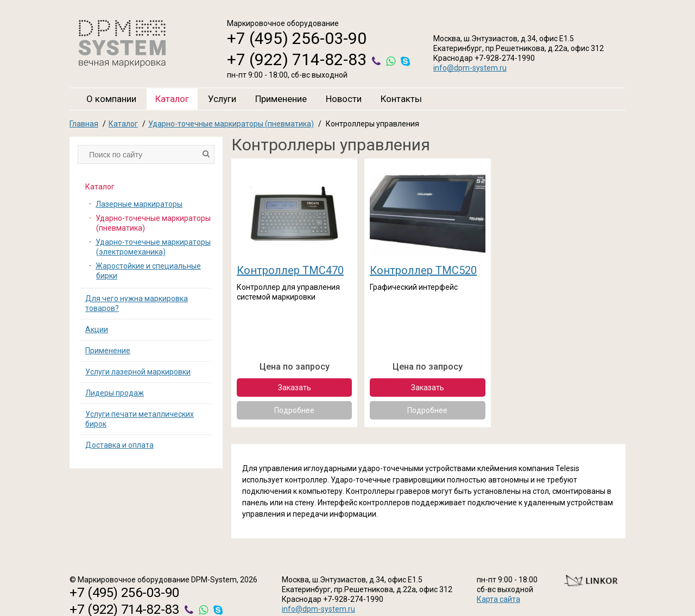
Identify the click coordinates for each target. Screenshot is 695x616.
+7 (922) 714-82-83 (297, 59)
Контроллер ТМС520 (423, 270)
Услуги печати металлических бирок (140, 419)
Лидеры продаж (115, 393)
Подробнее (294, 410)
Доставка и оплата (119, 445)
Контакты (401, 99)
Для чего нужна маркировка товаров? (137, 303)
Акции (97, 329)
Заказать (295, 388)
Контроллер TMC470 (290, 270)
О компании (111, 99)
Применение (281, 99)
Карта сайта (498, 599)
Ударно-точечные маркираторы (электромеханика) (153, 247)
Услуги (222, 99)
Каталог (172, 99)
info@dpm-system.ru (470, 68)
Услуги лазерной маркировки (138, 372)
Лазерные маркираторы (139, 204)
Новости (344, 99)
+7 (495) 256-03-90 (297, 38)
